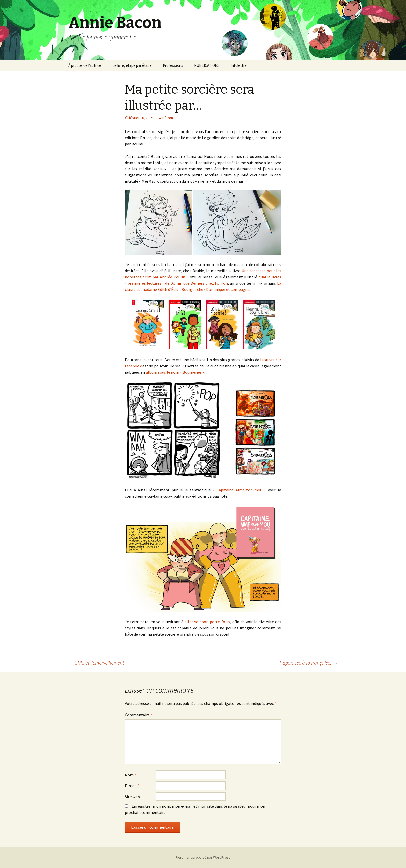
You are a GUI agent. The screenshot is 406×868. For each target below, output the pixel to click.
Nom (130, 775)
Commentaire (139, 715)
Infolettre (239, 65)
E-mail (132, 786)
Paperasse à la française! (309, 663)
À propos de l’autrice (85, 65)
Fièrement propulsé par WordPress (203, 857)
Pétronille (170, 118)
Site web (132, 797)
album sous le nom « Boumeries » (175, 372)
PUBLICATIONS (207, 65)
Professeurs (173, 65)
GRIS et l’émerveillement (96, 663)
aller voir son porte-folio (207, 622)
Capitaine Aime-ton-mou (239, 490)
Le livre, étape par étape (132, 65)
